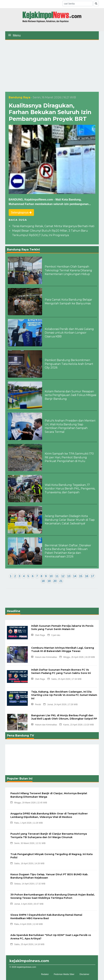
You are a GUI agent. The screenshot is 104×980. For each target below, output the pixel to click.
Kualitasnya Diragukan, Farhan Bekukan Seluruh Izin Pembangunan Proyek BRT (50, 112)
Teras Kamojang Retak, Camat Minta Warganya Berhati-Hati (53, 226)
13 (69, 576)
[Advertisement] (52, 66)
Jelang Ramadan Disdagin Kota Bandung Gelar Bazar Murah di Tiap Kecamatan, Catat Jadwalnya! (70, 520)
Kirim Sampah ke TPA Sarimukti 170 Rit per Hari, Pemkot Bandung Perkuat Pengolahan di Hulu (69, 457)
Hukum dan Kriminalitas (44, 657)
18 (43, 581)
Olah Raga (38, 635)
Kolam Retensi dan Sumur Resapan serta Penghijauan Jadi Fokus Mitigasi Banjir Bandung (70, 395)
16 (87, 576)
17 (93, 576)
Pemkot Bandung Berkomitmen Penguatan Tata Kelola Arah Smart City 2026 (69, 364)
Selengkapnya (21, 213)
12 (63, 576)
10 (51, 576)
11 (57, 576)
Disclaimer (84, 974)
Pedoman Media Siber (64, 974)
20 (55, 581)
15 (81, 576)
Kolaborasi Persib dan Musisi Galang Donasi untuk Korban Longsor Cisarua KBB (69, 333)
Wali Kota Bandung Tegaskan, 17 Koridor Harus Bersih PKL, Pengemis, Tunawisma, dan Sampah (70, 489)
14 (75, 576)
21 (61, 581)
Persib (36, 704)
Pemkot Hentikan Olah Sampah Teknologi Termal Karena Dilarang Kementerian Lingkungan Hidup (68, 270)
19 (49, 581)
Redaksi (45, 974)
